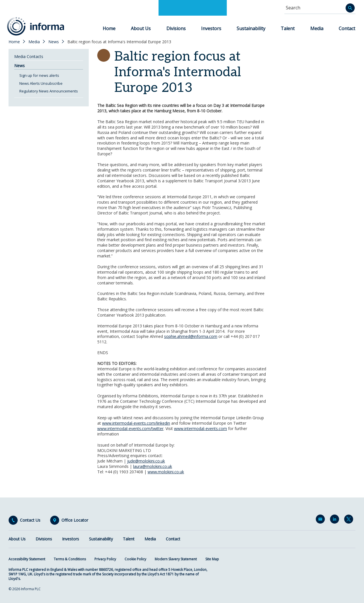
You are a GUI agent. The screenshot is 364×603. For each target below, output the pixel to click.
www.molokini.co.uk (166, 472)
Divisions (176, 28)
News (54, 42)
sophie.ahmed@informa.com (191, 336)
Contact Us (30, 520)
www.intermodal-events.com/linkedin (136, 423)
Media (317, 28)
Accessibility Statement (27, 559)
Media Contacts (29, 56)
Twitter (350, 520)
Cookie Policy (135, 559)
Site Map (212, 559)
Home (109, 28)
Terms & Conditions (70, 559)
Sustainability (251, 28)
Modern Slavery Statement (176, 559)
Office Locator (75, 520)
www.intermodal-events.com (200, 428)
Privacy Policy (105, 559)
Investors (211, 28)
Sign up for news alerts (39, 75)
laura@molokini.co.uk (153, 466)
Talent (288, 28)
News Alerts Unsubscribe (41, 83)
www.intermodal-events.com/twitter (130, 428)
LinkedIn (336, 520)
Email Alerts (321, 520)
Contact (347, 28)
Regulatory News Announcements (49, 91)
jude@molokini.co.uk (146, 461)
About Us (141, 28)
